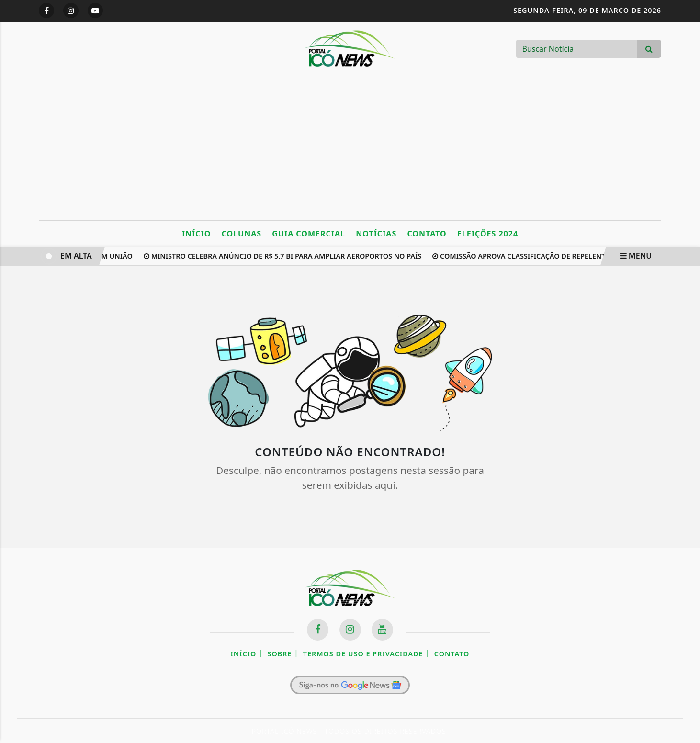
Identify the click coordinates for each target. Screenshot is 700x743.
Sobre (280, 654)
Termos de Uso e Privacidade (363, 654)
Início (197, 234)
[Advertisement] (350, 148)
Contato (427, 234)
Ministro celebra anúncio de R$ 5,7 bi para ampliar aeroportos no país (284, 256)
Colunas (242, 234)
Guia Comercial (309, 234)
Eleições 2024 (488, 234)
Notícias (376, 234)
